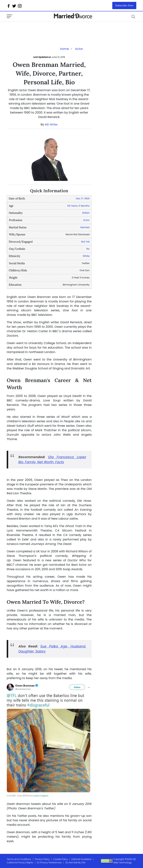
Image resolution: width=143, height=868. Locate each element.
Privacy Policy (42, 859)
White (86, 256)
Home (65, 49)
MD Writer (51, 125)
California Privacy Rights (20, 863)
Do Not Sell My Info (75, 863)
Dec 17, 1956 (83, 198)
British (86, 213)
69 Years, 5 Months (78, 206)
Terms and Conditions (19, 859)
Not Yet (85, 242)
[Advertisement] (36, 29)
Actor (79, 49)
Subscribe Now (124, 5)
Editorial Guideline (81, 859)
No (88, 249)
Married (85, 227)
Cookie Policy (61, 859)
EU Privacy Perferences (49, 863)
